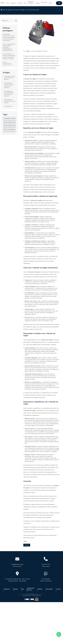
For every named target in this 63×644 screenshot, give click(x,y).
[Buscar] (16, 20)
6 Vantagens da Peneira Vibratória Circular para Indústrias (9, 84)
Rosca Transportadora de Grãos (12, 129)
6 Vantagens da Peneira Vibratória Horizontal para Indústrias (9, 93)
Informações (46, 2)
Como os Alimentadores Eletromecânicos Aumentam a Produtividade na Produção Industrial (9, 46)
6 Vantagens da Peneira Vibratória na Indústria (10, 100)
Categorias (11, 3)
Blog (24, 3)
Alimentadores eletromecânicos (12, 118)
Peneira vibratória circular (10, 125)
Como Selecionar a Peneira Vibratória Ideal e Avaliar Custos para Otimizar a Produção (9, 55)
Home (5, 3)
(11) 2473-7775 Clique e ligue (46, 565)
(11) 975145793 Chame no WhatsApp (46, 579)
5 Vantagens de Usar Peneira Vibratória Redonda (10, 77)
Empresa (19, 3)
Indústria (27, 544)
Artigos (6, 72)
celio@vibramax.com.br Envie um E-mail (17, 565)
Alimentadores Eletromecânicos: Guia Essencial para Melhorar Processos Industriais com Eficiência (9, 37)
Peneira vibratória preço (10, 121)
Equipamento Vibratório (31, 3)
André (28, 50)
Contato (53, 3)
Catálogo (39, 3)
